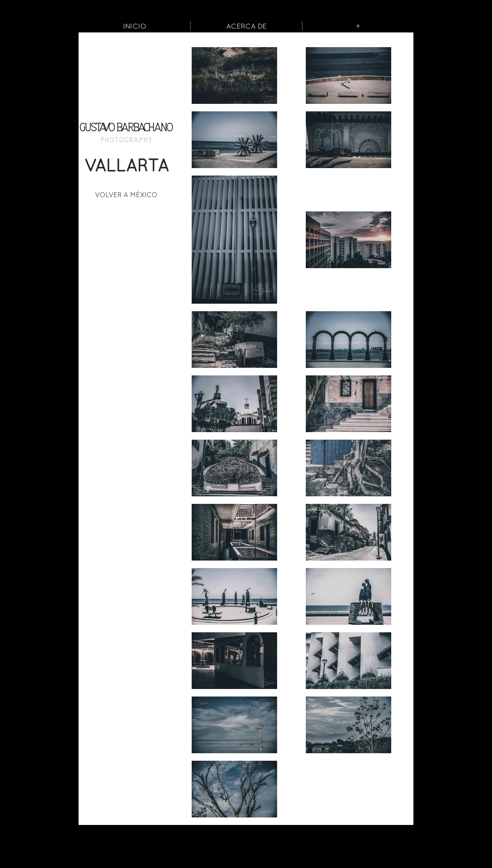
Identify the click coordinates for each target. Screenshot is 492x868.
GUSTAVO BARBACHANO (126, 128)
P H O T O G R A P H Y (126, 140)
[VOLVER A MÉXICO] (126, 195)
